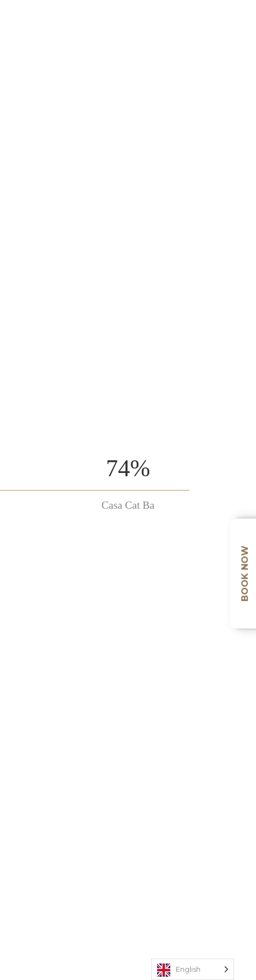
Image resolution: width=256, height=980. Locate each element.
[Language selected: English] (193, 969)
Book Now (245, 573)
